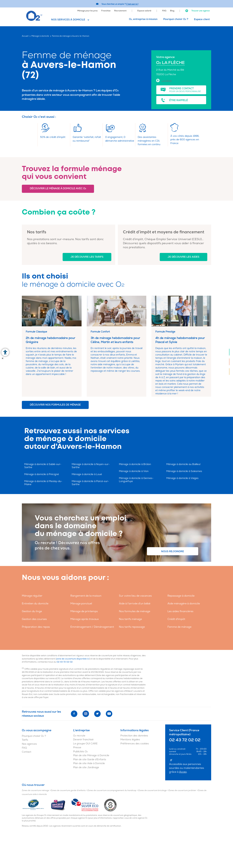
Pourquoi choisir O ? (176, 19)
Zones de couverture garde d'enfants (68, 790)
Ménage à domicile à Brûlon (135, 464)
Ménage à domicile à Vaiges (182, 478)
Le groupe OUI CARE (85, 744)
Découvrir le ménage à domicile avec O (58, 189)
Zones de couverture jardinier (182, 790)
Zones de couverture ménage (35, 790)
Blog (172, 11)
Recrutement (120, 11)
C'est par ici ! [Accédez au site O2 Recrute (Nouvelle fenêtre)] (132, 4)
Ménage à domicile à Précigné (42, 474)
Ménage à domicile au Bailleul (183, 464)
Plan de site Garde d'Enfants (90, 760)
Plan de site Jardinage (86, 767)
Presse (77, 748)
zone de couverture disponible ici (73, 659)
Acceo (183, 772)
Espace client (202, 19)
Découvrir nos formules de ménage (55, 405)
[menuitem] (87, 10)
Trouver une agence (197, 11)
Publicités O (80, 752)
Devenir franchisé (83, 740)
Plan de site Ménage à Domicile (91, 755)
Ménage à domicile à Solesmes (184, 471)
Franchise (106, 11)
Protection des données (134, 736)
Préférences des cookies (135, 744)
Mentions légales (130, 740)
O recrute (79, 736)
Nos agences (29, 744)
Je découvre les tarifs (87, 257)
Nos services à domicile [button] (68, 20)
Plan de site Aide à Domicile (89, 763)
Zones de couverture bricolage (153, 790)
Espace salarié (144, 11)
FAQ (164, 11)
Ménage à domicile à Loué (87, 474)
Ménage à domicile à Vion (134, 471)
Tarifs (25, 740)
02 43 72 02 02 (65, 662)
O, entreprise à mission (143, 19)
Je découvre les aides (183, 257)
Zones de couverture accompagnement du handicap (112, 790)
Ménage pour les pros (87, 11)
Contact (27, 752)
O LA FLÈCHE (170, 63)
